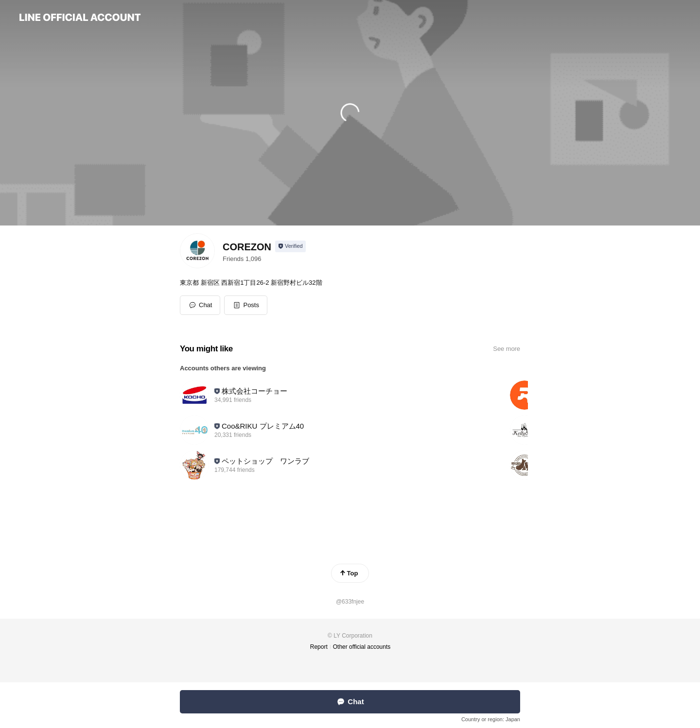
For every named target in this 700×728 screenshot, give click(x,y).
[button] (246, 305)
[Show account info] (290, 246)
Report (319, 647)
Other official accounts (362, 647)
